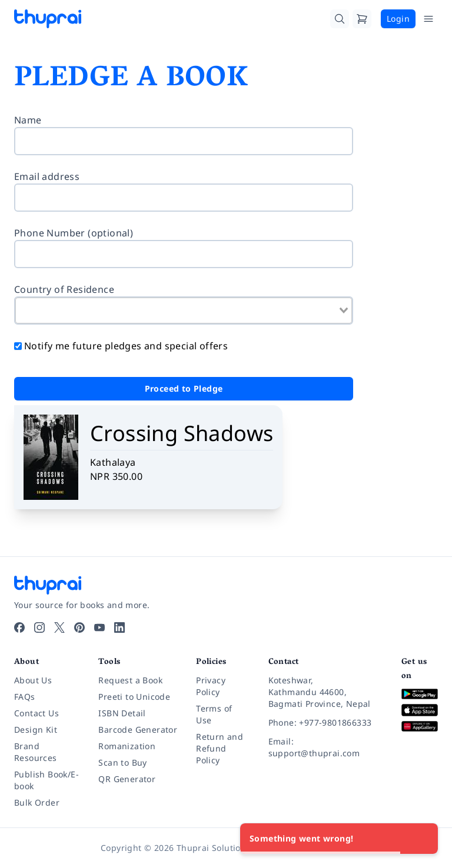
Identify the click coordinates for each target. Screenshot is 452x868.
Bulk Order (37, 802)
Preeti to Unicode (134, 697)
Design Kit (36, 730)
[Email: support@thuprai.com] (325, 747)
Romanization (127, 746)
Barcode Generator (138, 730)
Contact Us (36, 713)
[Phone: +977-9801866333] (325, 723)
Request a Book (130, 680)
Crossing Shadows (182, 433)
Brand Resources (36, 752)
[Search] (340, 19)
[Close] (423, 839)
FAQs (25, 697)
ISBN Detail (122, 713)
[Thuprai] (48, 19)
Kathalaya (113, 462)
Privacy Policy (211, 686)
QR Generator (127, 779)
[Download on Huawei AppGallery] (420, 727)
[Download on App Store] (420, 710)
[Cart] (362, 19)
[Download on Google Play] (420, 694)
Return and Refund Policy (220, 748)
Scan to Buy (122, 762)
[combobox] (184, 311)
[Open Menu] (428, 19)
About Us (33, 680)
